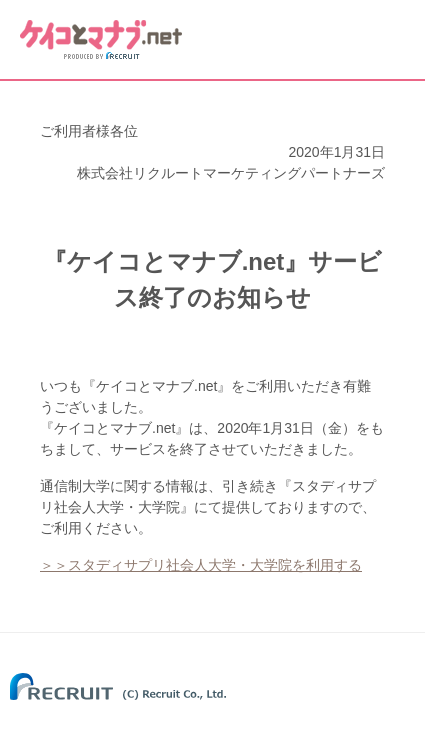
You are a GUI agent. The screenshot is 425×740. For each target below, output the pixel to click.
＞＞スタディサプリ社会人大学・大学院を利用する (201, 565)
